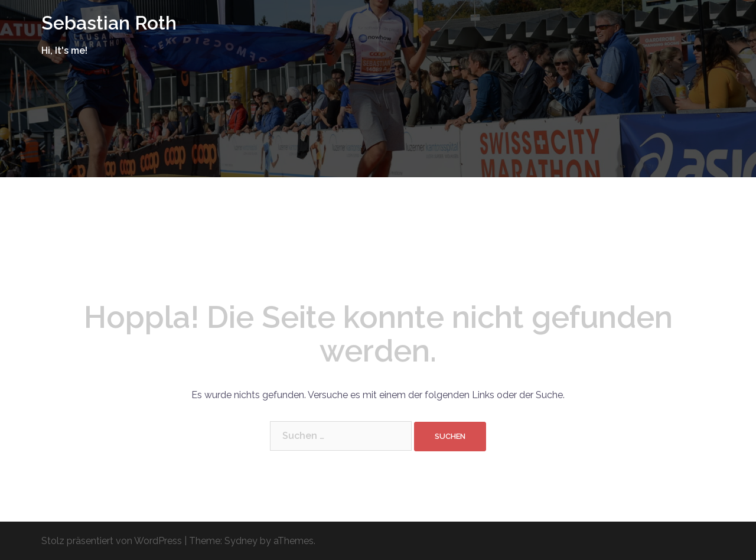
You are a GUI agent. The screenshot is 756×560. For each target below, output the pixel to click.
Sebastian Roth (109, 23)
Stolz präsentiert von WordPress (112, 541)
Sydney (241, 541)
